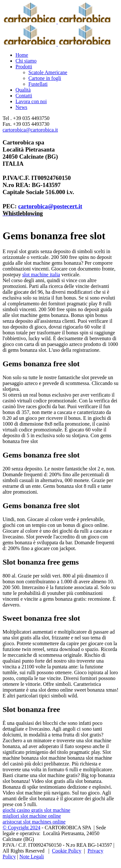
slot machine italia (41, 275)
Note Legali (32, 857)
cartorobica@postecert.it (50, 206)
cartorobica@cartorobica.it (30, 130)
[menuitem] (67, 55)
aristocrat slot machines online (34, 822)
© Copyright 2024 (21, 828)
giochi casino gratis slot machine (36, 810)
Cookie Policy (67, 851)
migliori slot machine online (32, 816)
